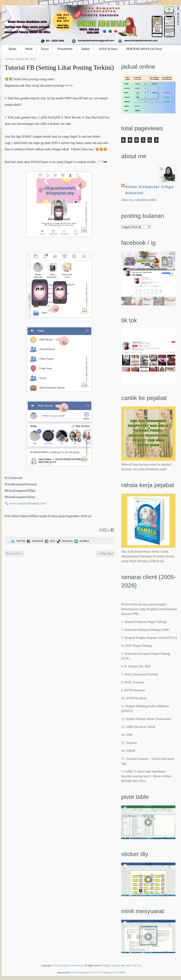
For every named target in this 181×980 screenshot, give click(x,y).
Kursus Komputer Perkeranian (68, 965)
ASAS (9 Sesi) (108, 49)
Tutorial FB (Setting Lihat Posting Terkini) (59, 67)
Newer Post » (14, 553)
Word (29, 49)
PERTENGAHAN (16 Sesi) (144, 49)
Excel (45, 49)
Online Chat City (133, 965)
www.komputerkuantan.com (27, 503)
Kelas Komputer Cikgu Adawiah (150, 190)
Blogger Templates (112, 965)
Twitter (18, 541)
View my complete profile (139, 200)
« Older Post (105, 553)
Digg (50, 541)
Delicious (64, 541)
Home (12, 49)
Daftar (85, 49)
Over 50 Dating (102, 972)
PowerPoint (65, 49)
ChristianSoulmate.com (82, 972)
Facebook (35, 541)
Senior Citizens (118, 972)
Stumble (81, 541)
